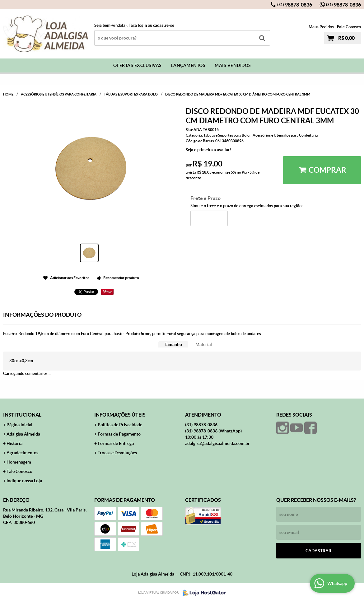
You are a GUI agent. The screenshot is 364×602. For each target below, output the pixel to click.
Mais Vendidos (233, 65)
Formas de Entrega (116, 443)
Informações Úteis (120, 415)
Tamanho (173, 344)
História (14, 443)
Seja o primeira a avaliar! (208, 150)
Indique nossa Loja (24, 481)
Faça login (138, 25)
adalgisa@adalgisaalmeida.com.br (217, 443)
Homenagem (19, 462)
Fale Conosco (349, 27)
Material (204, 344)
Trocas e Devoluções (117, 453)
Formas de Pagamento (119, 434)
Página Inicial (19, 425)
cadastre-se (164, 25)
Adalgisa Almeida (23, 434)
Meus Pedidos (321, 27)
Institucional (22, 415)
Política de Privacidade (120, 425)
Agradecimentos (22, 453)
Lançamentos (188, 65)
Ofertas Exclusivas (138, 65)
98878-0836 (295, 5)
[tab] (173, 345)
